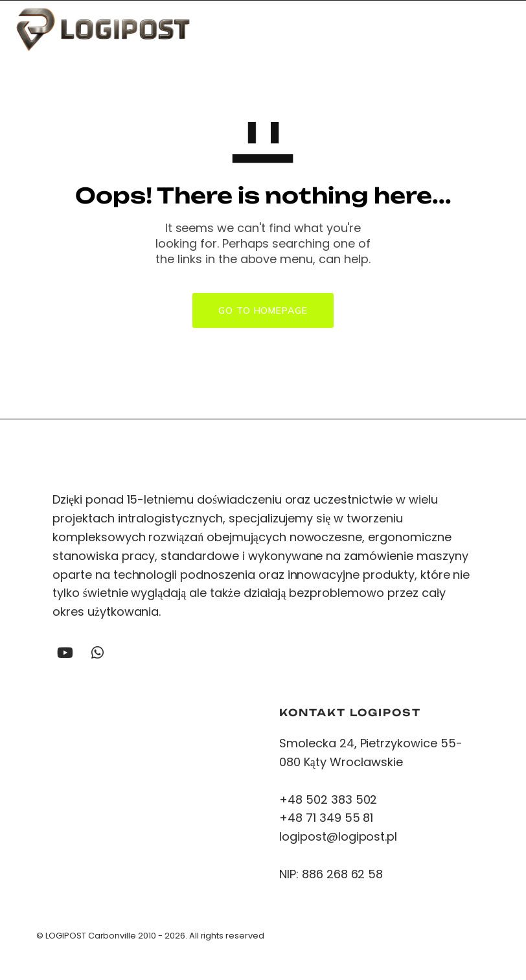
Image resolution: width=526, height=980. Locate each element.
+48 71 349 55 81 (326, 820)
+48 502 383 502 (328, 801)
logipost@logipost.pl (340, 839)
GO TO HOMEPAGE (263, 310)
